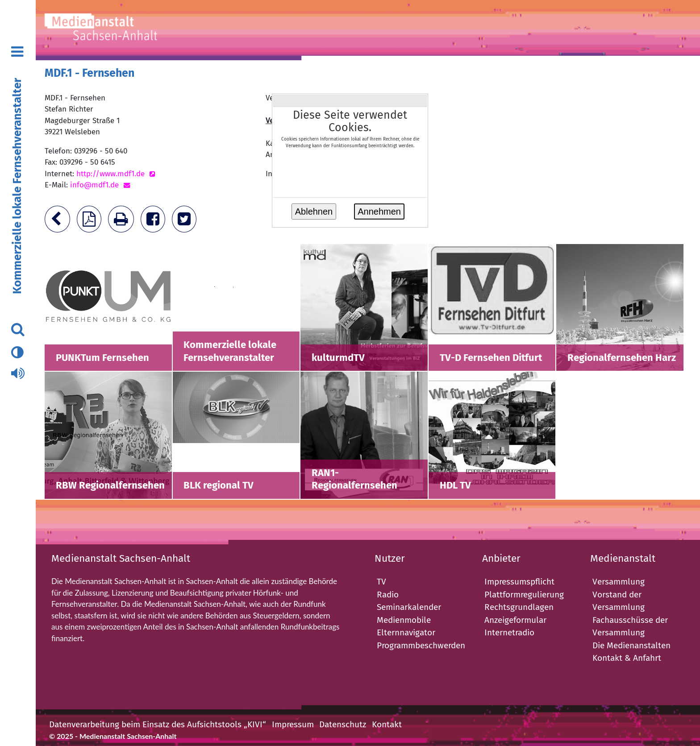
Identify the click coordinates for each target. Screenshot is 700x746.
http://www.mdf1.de (110, 174)
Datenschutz (343, 724)
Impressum (293, 724)
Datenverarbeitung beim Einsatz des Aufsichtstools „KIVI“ (158, 724)
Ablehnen (314, 211)
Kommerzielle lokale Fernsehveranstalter (17, 186)
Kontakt (387, 724)
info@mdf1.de (94, 185)
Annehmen (379, 211)
